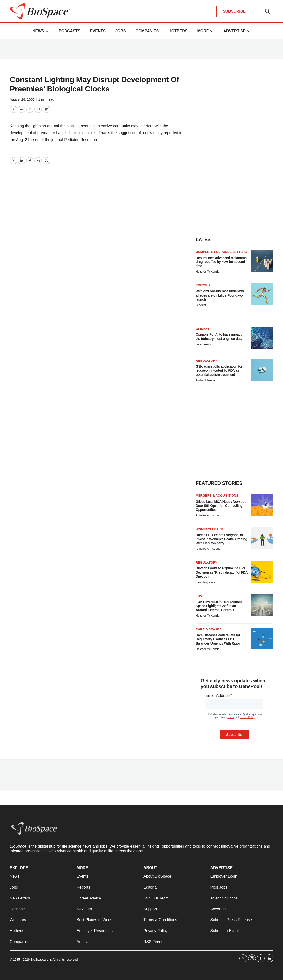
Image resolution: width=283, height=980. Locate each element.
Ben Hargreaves (206, 582)
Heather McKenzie (208, 272)
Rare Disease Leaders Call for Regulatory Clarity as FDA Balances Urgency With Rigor (218, 639)
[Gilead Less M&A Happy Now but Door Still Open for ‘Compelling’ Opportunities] (262, 505)
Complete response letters (221, 252)
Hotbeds (178, 31)
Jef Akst (201, 305)
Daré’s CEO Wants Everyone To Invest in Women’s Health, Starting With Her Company (221, 539)
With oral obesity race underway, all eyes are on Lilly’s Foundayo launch (220, 295)
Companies (147, 31)
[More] (47, 31)
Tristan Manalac (206, 380)
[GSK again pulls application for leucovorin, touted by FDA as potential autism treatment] (262, 370)
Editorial (204, 285)
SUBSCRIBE (234, 11)
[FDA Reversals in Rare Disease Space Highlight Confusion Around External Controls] (262, 605)
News (38, 31)
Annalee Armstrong (208, 515)
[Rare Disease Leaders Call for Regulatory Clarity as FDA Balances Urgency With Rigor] (262, 638)
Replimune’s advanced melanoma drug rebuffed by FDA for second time (221, 262)
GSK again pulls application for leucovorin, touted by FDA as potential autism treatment (219, 370)
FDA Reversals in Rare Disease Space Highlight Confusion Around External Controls (219, 606)
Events (98, 31)
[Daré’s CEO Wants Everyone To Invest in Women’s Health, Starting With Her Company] (262, 538)
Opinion (202, 329)
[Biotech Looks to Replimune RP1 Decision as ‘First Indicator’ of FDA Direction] (262, 572)
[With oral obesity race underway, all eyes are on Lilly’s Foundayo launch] (262, 294)
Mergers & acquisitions (217, 496)
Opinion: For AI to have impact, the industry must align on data (219, 337)
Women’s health (210, 529)
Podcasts (70, 31)
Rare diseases (208, 629)
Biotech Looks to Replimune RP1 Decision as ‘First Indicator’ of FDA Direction (222, 572)
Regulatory (206, 361)
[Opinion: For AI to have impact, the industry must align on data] (262, 338)
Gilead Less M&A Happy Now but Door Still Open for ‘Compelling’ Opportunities (221, 506)
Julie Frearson (205, 344)
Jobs (121, 31)
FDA (199, 596)
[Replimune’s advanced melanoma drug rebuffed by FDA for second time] (262, 261)
